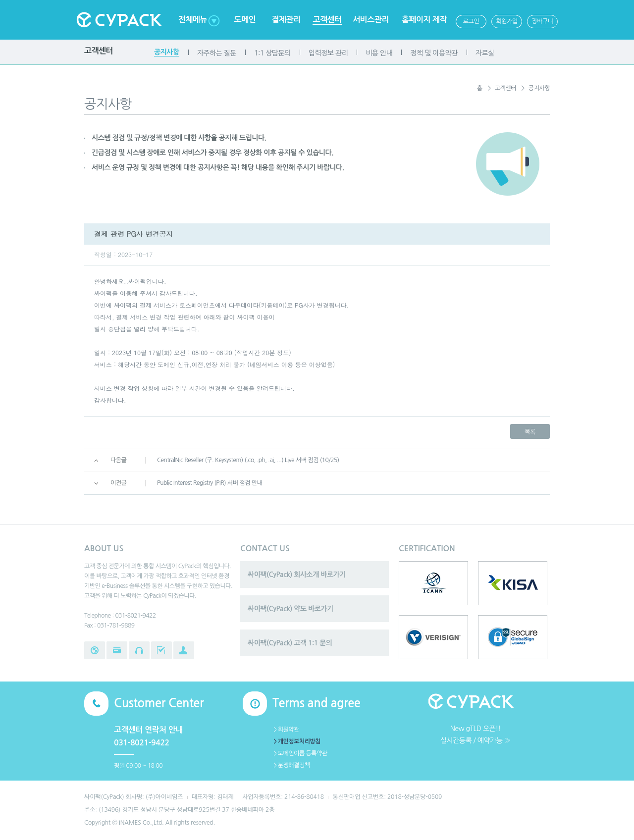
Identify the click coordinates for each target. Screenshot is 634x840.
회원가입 (506, 21)
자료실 (485, 53)
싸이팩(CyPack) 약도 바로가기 (291, 609)
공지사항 (167, 52)
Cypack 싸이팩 (119, 20)
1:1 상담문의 (272, 53)
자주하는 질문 (217, 53)
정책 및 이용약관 (434, 53)
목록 (530, 432)
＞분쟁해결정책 (291, 765)
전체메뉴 (193, 20)
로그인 (471, 21)
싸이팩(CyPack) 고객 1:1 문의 (290, 643)
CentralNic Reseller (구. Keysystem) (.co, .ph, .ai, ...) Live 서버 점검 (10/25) (248, 460)
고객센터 (327, 20)
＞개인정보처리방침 (296, 741)
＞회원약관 (286, 730)
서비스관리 (371, 20)
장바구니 (542, 21)
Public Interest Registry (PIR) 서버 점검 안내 (210, 483)
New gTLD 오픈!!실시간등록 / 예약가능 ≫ (475, 735)
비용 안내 (379, 53)
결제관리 (286, 20)
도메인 (245, 20)
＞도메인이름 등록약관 (300, 753)
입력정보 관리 (328, 53)
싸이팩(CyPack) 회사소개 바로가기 (297, 575)
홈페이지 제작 (424, 20)
